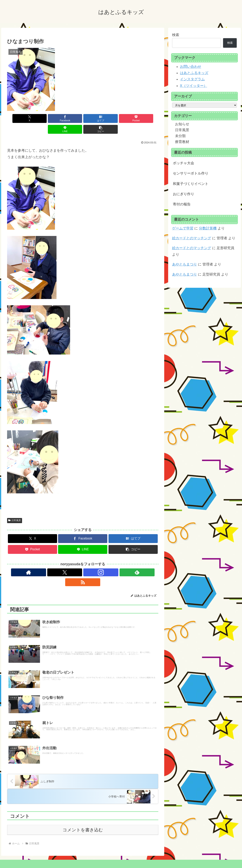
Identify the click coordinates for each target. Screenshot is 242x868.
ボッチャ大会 (184, 163)
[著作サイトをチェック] (65, 562)
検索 (176, 35)
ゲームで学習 (183, 228)
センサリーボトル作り (191, 173)
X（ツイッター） (194, 86)
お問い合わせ (191, 67)
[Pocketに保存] (95, 118)
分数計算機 (208, 228)
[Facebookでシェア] (45, 118)
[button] (146, 118)
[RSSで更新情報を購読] (101, 562)
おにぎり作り (184, 194)
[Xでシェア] (19, 118)
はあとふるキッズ (194, 73)
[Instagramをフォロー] (83, 562)
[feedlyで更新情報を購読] (92, 562)
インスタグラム (192, 79)
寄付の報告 (182, 204)
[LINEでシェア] (121, 118)
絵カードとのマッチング (192, 238)
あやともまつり (185, 264)
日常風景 (15, 510)
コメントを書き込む (83, 821)
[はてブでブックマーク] (70, 118)
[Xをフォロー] (74, 562)
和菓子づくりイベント (191, 184)
